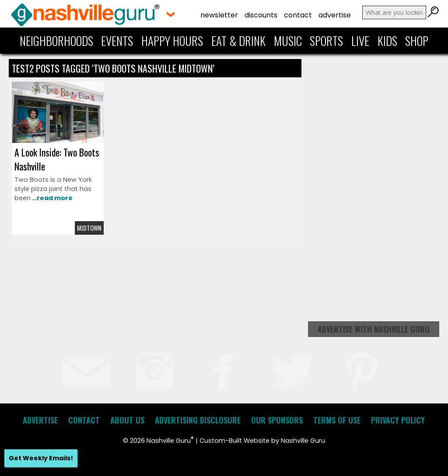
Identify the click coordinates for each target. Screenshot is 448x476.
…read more (52, 198)
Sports (326, 41)
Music (288, 41)
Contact (298, 15)
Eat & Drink (238, 41)
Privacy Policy (398, 420)
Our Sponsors (277, 420)
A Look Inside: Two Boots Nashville (57, 159)
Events (117, 41)
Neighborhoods (56, 41)
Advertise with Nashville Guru (374, 329)
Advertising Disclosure (198, 420)
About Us (127, 420)
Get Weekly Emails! (41, 458)
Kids (387, 41)
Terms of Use (337, 420)
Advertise (335, 15)
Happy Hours (172, 41)
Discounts (261, 15)
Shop (417, 41)
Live (360, 41)
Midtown (89, 228)
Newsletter (219, 15)
